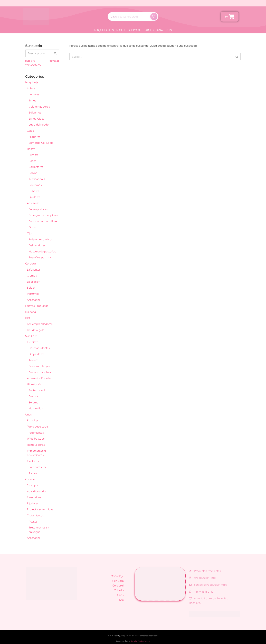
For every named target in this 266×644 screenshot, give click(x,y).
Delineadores (37, 245)
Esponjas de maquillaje (43, 215)
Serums (33, 402)
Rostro (31, 149)
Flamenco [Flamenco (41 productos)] (54, 61)
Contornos (35, 185)
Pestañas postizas (40, 257)
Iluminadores (37, 179)
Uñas (161, 30)
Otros (32, 227)
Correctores (36, 167)
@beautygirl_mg (202, 578)
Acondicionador (37, 491)
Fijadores (35, 137)
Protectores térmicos (40, 509)
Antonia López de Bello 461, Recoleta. (208, 601)
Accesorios (34, 203)
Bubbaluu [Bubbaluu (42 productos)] (30, 61)
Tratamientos (35, 433)
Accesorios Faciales (39, 378)
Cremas (32, 276)
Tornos (33, 473)
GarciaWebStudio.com (141, 641)
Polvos (33, 173)
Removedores (36, 445)
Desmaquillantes (39, 348)
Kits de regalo (36, 330)
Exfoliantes (34, 270)
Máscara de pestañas (42, 251)
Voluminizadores (39, 107)
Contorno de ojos (40, 366)
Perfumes (33, 294)
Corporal (135, 30)
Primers (34, 155)
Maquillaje (102, 30)
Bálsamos (35, 112)
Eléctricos (33, 461)
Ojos (30, 233)
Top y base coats (38, 427)
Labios (31, 88)
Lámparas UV (37, 467)
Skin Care (119, 30)
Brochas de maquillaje (43, 221)
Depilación (34, 282)
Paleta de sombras (41, 239)
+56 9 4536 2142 (201, 592)
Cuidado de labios (40, 372)
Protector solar (38, 390)
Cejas (30, 131)
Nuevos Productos (37, 306)
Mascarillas (36, 408)
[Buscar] (154, 16)
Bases (32, 161)
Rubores (34, 191)
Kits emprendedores (40, 324)
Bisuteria (31, 312)
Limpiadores (37, 354)
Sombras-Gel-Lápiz (41, 143)
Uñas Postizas (36, 439)
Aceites (33, 522)
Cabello (150, 30)
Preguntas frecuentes (205, 571)
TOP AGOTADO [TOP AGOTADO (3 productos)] (33, 65)
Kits (169, 30)
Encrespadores (38, 209)
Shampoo (33, 485)
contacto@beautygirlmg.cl (208, 585)
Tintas (32, 100)
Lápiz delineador (39, 125)
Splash (31, 288)
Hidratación (34, 384)
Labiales (34, 94)
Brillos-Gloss (36, 119)
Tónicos (34, 360)
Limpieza (33, 342)
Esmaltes (33, 420)
